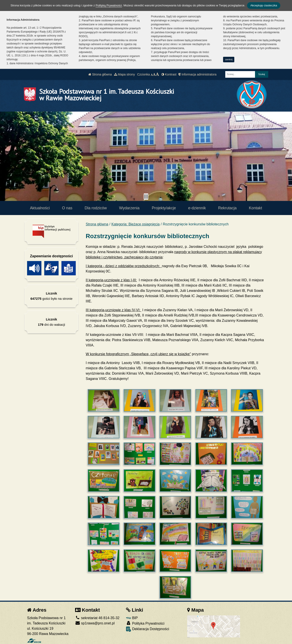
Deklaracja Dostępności (148, 629)
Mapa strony (125, 74)
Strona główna (100, 74)
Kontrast (169, 74)
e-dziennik (197, 208)
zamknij (229, 60)
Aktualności (40, 208)
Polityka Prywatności (145, 623)
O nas (67, 208)
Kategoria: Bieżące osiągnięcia (136, 224)
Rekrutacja (227, 208)
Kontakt (255, 208)
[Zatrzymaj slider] (146, 197)
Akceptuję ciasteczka (264, 5)
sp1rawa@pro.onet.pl (95, 623)
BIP (132, 618)
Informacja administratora (198, 74)
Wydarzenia (129, 208)
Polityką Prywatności (109, 5)
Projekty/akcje (164, 208)
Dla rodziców (96, 208)
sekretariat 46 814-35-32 (97, 618)
